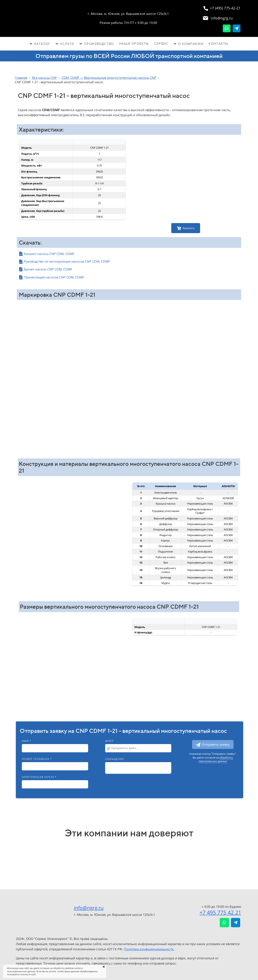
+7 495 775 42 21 (220, 912)
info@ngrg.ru (89, 908)
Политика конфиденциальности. (149, 949)
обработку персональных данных (216, 759)
